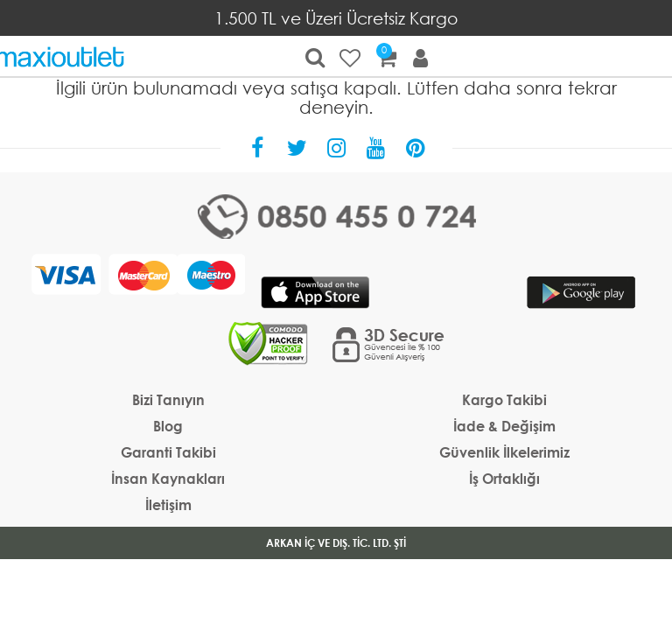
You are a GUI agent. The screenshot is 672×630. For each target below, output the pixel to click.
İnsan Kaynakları (168, 478)
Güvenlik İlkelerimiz (504, 452)
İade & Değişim (504, 426)
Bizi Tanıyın (168, 399)
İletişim (168, 504)
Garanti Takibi (168, 452)
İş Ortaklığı (504, 478)
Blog (168, 426)
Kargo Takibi (504, 399)
